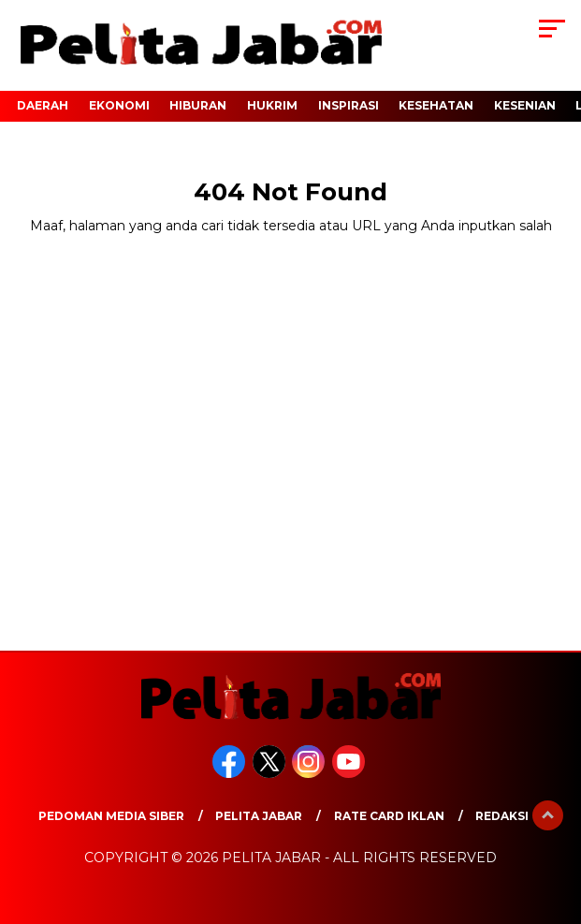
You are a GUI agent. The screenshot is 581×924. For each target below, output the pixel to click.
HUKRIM (272, 105)
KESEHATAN (436, 105)
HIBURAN (198, 105)
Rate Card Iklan (389, 816)
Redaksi (502, 816)
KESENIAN (525, 105)
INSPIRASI (349, 105)
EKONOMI (119, 105)
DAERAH (43, 105)
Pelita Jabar (259, 816)
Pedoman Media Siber (111, 816)
